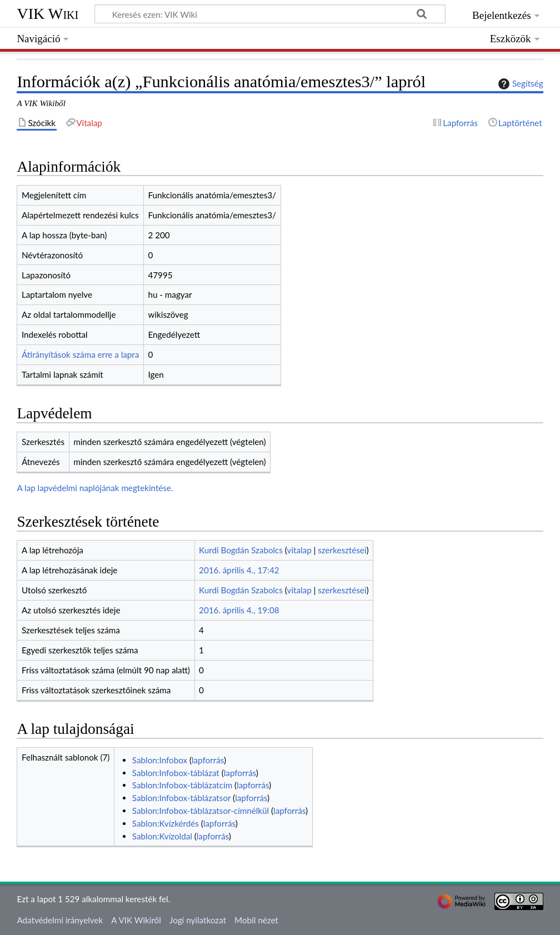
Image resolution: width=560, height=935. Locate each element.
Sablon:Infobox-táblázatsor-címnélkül (201, 811)
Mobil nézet (256, 920)
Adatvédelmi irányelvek (60, 920)
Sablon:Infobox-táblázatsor (181, 798)
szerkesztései (342, 550)
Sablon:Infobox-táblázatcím (182, 785)
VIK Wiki (47, 14)
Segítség (519, 84)
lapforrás (208, 760)
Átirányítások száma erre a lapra (80, 354)
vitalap (299, 550)
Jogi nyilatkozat (198, 920)
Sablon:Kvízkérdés (166, 823)
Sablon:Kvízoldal (162, 836)
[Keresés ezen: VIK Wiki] (270, 14)
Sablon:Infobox (160, 760)
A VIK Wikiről (136, 920)
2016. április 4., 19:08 (239, 610)
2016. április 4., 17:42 (239, 570)
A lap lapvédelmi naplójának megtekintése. (95, 488)
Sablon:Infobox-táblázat (176, 773)
